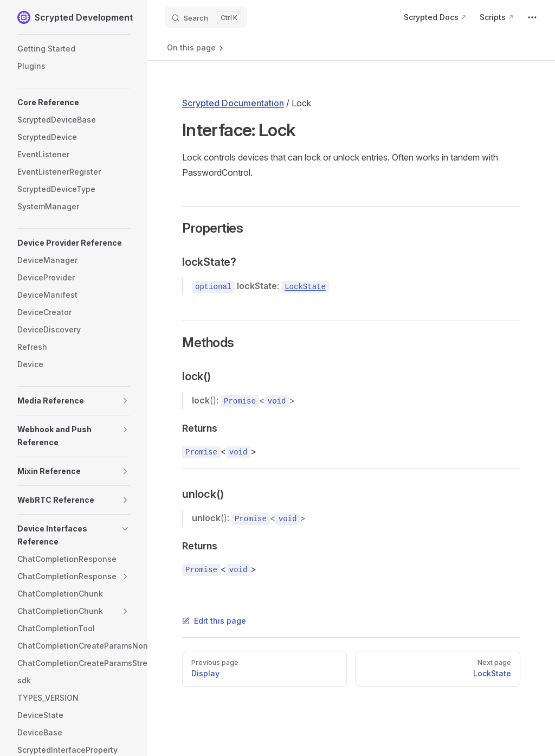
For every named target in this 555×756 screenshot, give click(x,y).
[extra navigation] (532, 17)
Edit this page (214, 621)
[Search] (206, 17)
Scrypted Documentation (233, 103)
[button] (74, 102)
